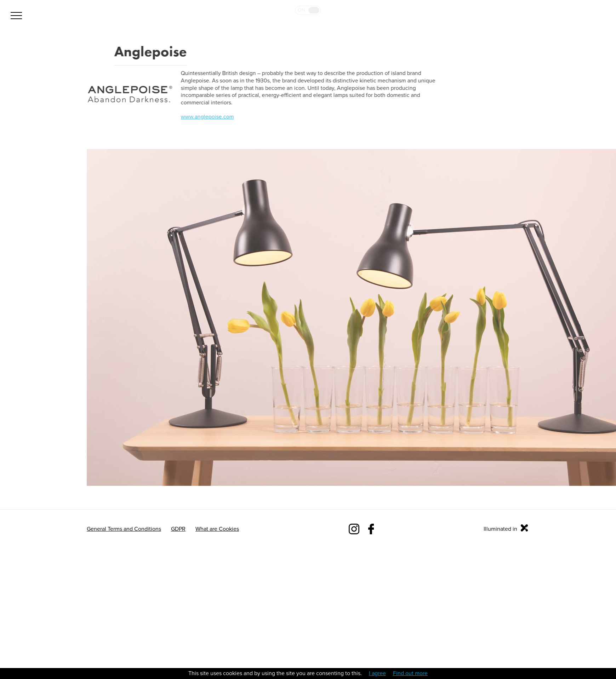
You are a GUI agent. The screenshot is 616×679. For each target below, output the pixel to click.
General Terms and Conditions (124, 529)
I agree (377, 673)
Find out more (410, 673)
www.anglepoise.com (207, 117)
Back (90, 51)
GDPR (178, 529)
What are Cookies (217, 529)
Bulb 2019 (585, 31)
